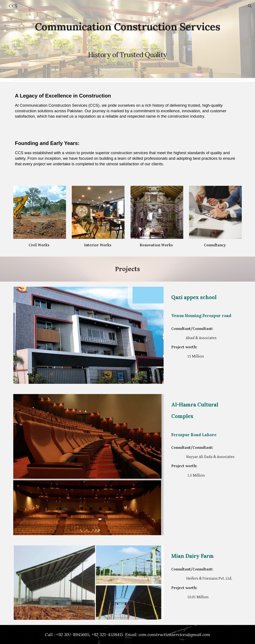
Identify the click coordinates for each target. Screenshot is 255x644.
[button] (250, 6)
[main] (128, 39)
